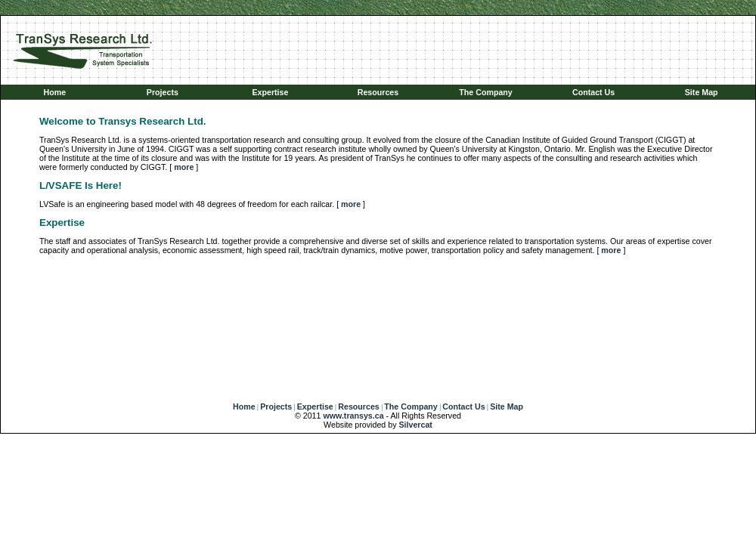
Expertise (270, 92)
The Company (485, 92)
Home (54, 92)
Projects (163, 92)
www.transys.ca (353, 416)
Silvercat (415, 425)
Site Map (702, 92)
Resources (378, 92)
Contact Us (593, 92)
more (184, 167)
